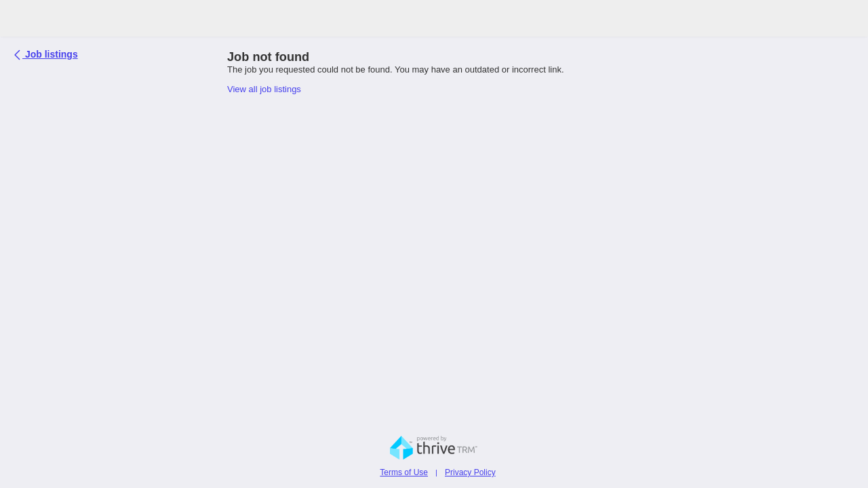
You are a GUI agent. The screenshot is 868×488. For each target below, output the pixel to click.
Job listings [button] (47, 53)
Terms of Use (404, 472)
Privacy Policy (470, 472)
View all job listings (264, 89)
